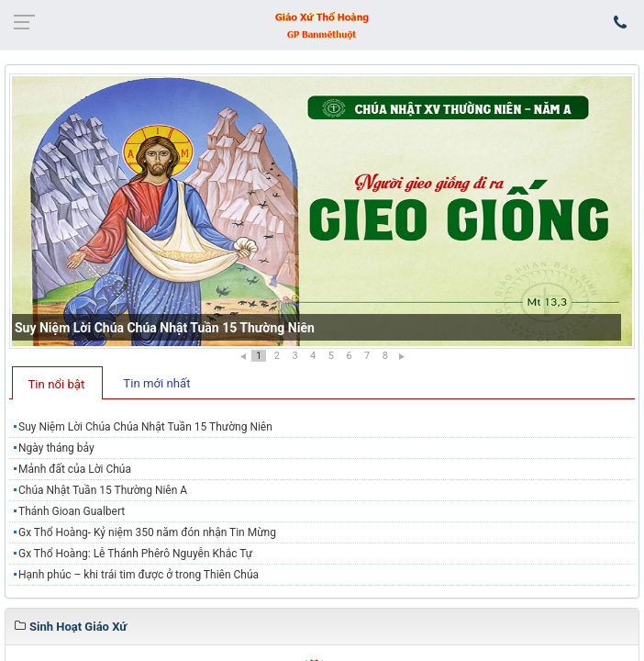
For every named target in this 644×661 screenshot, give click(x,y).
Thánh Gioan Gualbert (72, 511)
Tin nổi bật (57, 384)
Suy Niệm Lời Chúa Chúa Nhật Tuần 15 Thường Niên (165, 328)
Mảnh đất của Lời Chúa (75, 469)
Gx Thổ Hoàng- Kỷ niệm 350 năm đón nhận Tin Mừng (147, 532)
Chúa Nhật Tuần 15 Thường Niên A (103, 490)
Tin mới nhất (156, 383)
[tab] (57, 383)
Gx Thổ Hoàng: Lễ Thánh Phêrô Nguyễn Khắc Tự (135, 554)
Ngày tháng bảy (56, 448)
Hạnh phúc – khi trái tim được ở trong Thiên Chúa (139, 575)
